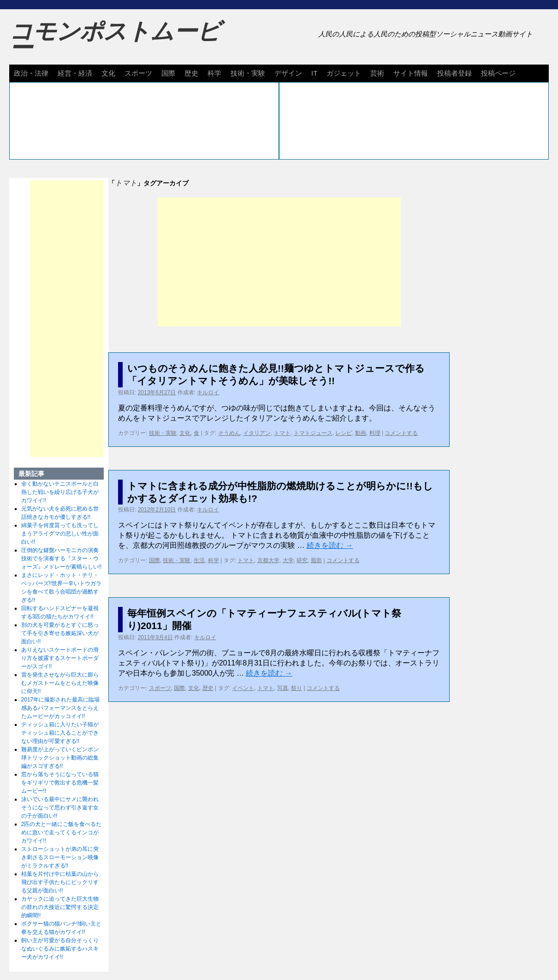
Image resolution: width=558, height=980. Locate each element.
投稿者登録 (454, 73)
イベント (243, 688)
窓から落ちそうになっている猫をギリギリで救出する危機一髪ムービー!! (60, 783)
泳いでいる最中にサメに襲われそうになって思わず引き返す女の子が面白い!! (60, 808)
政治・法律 (31, 73)
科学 (214, 73)
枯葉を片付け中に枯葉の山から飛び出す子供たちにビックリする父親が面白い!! (60, 882)
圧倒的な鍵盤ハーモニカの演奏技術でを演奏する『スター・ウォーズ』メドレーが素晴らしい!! (62, 558)
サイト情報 (411, 73)
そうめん (229, 433)
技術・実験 (248, 73)
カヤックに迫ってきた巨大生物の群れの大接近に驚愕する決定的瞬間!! (60, 907)
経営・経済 (75, 73)
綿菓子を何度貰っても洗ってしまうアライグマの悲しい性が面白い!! (60, 534)
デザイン (288, 73)
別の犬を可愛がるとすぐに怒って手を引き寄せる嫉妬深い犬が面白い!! (60, 633)
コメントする (401, 433)
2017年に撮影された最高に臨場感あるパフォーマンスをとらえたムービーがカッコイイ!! (61, 708)
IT (314, 73)
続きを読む (330, 545)
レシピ (344, 433)
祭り (297, 688)
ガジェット (344, 73)
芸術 (377, 73)
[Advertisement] (279, 262)
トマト (282, 433)
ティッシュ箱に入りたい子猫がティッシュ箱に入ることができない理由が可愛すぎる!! (60, 733)
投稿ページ (498, 73)
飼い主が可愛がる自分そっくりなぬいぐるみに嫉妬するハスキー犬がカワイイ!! (60, 949)
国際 (168, 73)
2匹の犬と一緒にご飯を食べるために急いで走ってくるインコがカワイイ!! (62, 832)
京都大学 (268, 560)
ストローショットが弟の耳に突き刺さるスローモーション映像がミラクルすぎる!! (60, 857)
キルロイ (208, 392)
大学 (288, 560)
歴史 (191, 73)
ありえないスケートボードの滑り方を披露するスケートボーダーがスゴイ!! (60, 658)
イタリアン (257, 433)
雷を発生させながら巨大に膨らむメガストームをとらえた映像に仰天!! (60, 683)
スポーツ (138, 73)
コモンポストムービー (115, 40)
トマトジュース (313, 433)
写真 (283, 688)
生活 (199, 560)
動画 (361, 433)
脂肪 (316, 560)
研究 (302, 560)
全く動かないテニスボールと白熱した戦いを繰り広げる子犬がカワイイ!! (60, 492)
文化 (108, 73)
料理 (375, 433)
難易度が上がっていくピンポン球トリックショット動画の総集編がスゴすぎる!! (60, 758)
